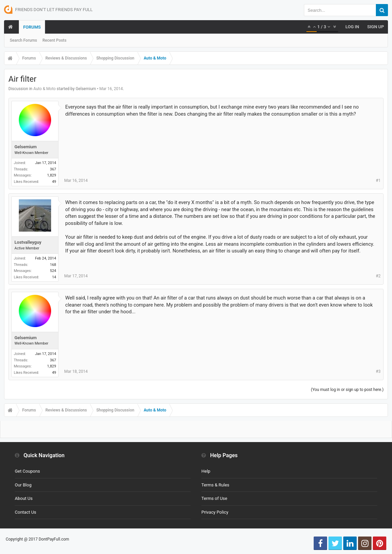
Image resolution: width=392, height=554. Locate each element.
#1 (378, 181)
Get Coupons (27, 471)
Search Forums (23, 40)
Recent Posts (54, 40)
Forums (32, 27)
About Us (24, 498)
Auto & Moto (44, 89)
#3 (378, 371)
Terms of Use (214, 498)
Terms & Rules (215, 485)
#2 (378, 276)
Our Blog (23, 485)
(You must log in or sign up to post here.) (347, 390)
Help (206, 471)
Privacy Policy (215, 512)
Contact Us (26, 512)
